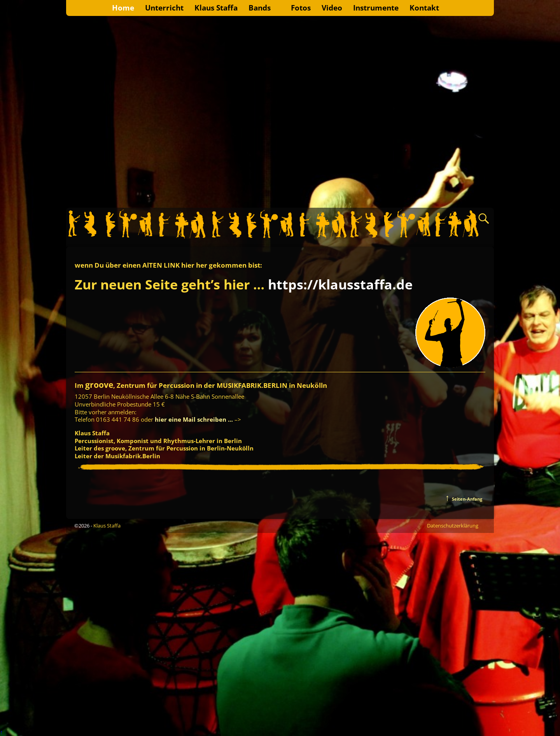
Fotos (301, 8)
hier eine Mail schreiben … (193, 419)
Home (123, 8)
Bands (260, 8)
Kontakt (424, 8)
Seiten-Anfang (464, 499)
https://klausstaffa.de (340, 284)
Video (332, 8)
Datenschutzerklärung (453, 526)
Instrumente (376, 8)
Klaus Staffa (216, 8)
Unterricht (164, 8)
